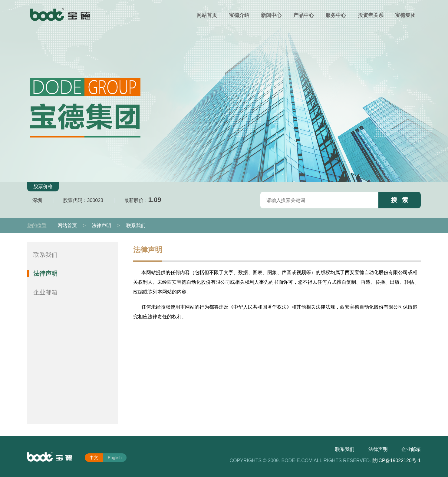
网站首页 (207, 15)
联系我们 (136, 225)
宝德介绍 (239, 15)
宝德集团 (405, 15)
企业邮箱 (45, 292)
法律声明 (101, 225)
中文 (94, 458)
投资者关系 (371, 15)
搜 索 (400, 200)
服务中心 (336, 15)
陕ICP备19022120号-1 (397, 460)
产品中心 (304, 15)
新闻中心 (271, 15)
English (115, 458)
